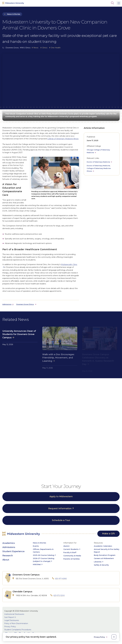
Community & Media (72, 556)
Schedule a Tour (61, 520)
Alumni (66, 546)
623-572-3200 (59, 596)
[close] (114, 637)
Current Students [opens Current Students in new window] (71, 549)
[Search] (112, 3)
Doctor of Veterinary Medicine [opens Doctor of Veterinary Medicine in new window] (98, 162)
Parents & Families (72, 559)
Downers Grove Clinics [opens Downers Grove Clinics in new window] (25, 304)
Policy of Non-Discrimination (16, 623)
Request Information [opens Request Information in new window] (60, 508)
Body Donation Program (105, 555)
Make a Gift (108, 534)
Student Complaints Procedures (18, 630)
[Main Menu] (119, 3)
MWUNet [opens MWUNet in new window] (37, 564)
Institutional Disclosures (14, 614)
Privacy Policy (10, 627)
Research (8, 556)
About (6, 560)
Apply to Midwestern (61, 496)
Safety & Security (101, 565)
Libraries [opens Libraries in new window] (98, 562)
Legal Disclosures (12, 620)
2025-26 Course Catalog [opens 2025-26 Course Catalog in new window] (43, 555)
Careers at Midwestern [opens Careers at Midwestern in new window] (104, 558)
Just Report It (10, 617)
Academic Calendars (103, 546)
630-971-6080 (61, 579)
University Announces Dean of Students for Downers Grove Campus (19, 334)
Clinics (45, 48)
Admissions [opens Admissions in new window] (7, 304)
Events (36, 546)
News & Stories (14, 14)
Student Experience (13, 551)
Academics (9, 543)
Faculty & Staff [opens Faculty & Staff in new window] (70, 552)
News (36, 48)
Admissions (9, 547)
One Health (56, 48)
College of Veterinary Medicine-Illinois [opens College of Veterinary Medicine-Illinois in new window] (63, 139)
